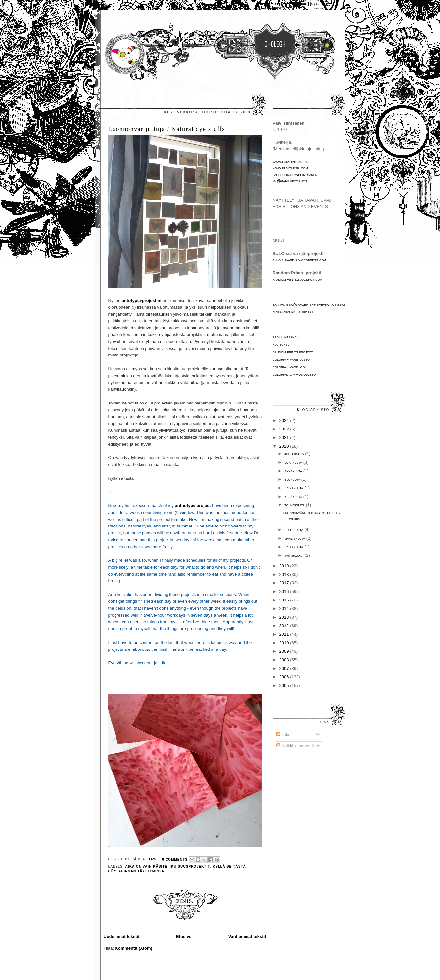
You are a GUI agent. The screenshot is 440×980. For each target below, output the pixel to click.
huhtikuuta (294, 530)
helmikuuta (294, 547)
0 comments (175, 859)
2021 (285, 438)
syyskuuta (294, 471)
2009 (285, 651)
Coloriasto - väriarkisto (294, 374)
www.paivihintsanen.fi (292, 162)
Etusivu (184, 936)
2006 (285, 677)
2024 (285, 420)
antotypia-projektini (142, 300)
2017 (285, 583)
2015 (285, 600)
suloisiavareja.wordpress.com (299, 260)
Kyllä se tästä (229, 866)
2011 (285, 634)
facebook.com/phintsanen (295, 174)
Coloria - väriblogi (289, 367)
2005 (285, 686)
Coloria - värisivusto (291, 359)
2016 (285, 591)
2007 (285, 668)
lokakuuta (294, 462)
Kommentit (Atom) (133, 948)
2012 (285, 626)
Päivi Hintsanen (286, 337)
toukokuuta (295, 505)
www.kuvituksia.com (290, 168)
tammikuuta (295, 555)
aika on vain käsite (146, 866)
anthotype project (193, 506)
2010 (285, 643)
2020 (285, 446)
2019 (285, 566)
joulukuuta (295, 454)
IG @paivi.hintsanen (290, 181)
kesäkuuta (294, 496)
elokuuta (293, 479)
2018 (285, 574)
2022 (285, 429)
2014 (285, 609)
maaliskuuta (295, 538)
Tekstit (285, 735)
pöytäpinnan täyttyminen (137, 871)
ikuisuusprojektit (190, 866)
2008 (285, 660)
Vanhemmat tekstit (247, 936)
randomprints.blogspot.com (298, 279)
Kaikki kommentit (295, 746)
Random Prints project (293, 352)
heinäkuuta (294, 488)
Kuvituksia (282, 344)
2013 (285, 617)
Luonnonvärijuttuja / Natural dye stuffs (167, 129)
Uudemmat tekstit (122, 936)
